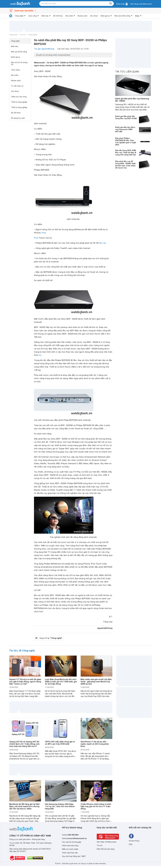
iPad (44, 233)
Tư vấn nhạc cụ (17, 86)
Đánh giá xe (105, 16)
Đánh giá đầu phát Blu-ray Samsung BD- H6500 (132, 100)
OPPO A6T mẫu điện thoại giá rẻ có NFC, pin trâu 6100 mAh (60, 743)
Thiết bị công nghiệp (19, 102)
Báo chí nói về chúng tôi (19, 63)
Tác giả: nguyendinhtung (44, 49)
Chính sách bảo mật (70, 853)
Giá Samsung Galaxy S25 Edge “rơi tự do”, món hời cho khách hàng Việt (60, 806)
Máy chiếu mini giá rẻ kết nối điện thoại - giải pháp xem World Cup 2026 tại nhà (96, 682)
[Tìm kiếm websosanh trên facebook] (131, 836)
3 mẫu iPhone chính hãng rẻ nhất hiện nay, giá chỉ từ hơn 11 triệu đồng (96, 806)
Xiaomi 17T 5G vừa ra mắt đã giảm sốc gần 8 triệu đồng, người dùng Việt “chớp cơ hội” (25, 682)
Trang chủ (13, 35)
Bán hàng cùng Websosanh (141, 4)
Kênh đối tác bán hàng (106, 849)
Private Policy (134, 841)
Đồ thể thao (58, 16)
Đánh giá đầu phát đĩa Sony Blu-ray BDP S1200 (126, 117)
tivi (40, 355)
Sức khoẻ (94, 16)
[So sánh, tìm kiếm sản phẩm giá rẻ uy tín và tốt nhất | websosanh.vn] (20, 4)
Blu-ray (103, 243)
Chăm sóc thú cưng (19, 97)
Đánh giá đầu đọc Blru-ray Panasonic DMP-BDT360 (125, 129)
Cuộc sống (32, 16)
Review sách (82, 16)
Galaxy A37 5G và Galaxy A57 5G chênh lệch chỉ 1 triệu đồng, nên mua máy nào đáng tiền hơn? (24, 744)
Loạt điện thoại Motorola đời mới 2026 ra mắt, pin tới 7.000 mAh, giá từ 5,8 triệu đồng (61, 682)
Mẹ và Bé (69, 16)
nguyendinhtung (105, 628)
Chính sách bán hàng (70, 846)
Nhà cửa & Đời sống (122, 16)
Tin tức (23, 35)
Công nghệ (19, 16)
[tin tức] (11, 16)
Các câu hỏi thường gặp (72, 842)
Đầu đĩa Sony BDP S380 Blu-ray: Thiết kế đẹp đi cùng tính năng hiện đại (126, 152)
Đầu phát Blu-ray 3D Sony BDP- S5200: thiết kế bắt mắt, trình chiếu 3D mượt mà (125, 164)
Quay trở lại (51, 638)
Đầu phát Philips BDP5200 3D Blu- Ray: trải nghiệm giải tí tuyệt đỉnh (126, 141)
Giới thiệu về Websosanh (107, 842)
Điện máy (45, 16)
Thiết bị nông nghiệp (19, 107)
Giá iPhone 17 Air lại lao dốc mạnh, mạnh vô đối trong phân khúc (95, 744)
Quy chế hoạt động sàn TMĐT (74, 856)
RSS (131, 844)
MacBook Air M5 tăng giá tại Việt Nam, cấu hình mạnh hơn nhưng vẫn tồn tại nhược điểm (24, 806)
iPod (36, 238)
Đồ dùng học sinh (18, 118)
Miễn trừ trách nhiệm (70, 849)
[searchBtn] (111, 4)
